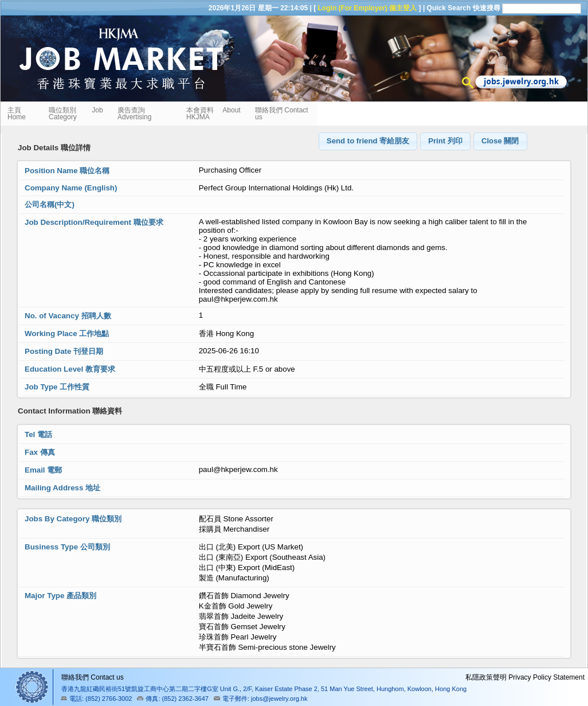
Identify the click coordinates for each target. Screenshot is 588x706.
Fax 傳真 (40, 452)
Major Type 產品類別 (60, 596)
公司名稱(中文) (50, 204)
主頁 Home (18, 114)
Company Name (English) (71, 188)
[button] (368, 141)
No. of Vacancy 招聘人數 (68, 316)
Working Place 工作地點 (67, 334)
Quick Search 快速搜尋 (464, 8)
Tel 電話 (38, 434)
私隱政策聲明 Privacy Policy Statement (525, 677)
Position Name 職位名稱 (67, 171)
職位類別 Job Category (76, 114)
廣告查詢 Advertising (134, 114)
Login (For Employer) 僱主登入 (368, 8)
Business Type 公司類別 (67, 547)
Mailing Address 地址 (62, 488)
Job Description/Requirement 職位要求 (94, 222)
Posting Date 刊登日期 (64, 351)
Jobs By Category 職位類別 (73, 519)
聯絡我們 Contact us (282, 114)
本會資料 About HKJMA (213, 114)
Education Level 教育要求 (70, 369)
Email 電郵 (43, 470)
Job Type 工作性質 (57, 387)
